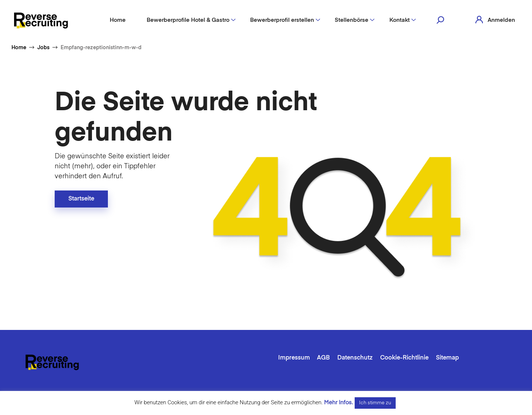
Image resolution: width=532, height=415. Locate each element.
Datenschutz (355, 358)
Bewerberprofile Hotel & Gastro (188, 20)
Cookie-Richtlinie (404, 358)
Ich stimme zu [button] (375, 403)
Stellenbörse (352, 20)
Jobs (43, 48)
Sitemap (447, 358)
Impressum (294, 358)
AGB (323, 358)
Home (118, 20)
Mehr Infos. (338, 403)
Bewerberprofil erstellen (282, 20)
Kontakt (400, 20)
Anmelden (501, 20)
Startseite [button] (81, 199)
